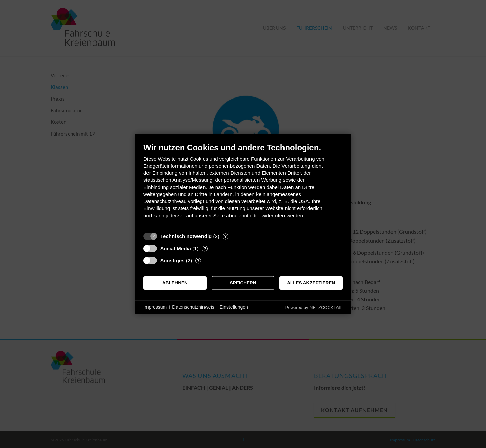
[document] (243, 186)
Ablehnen (175, 283)
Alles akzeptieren (311, 283)
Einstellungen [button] (234, 307)
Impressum (155, 307)
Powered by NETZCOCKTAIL (314, 307)
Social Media (176, 248)
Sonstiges (172, 261)
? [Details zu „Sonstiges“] (198, 261)
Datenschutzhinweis (193, 307)
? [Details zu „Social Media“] (205, 248)
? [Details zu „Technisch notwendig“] (225, 236)
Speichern (243, 283)
